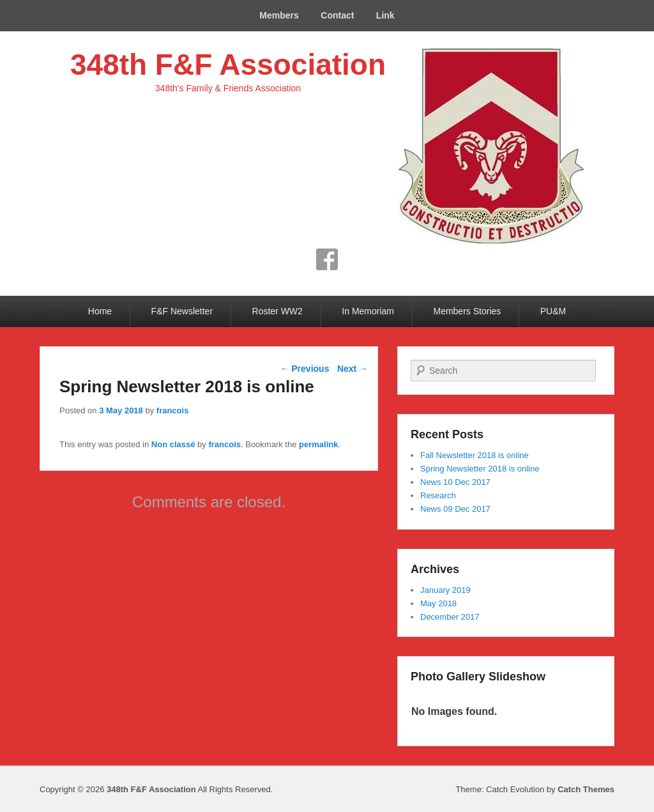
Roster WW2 (278, 311)
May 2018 (438, 603)
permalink (318, 444)
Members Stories (467, 311)
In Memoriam (368, 311)
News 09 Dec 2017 (455, 509)
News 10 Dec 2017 (455, 482)
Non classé (173, 444)
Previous (304, 369)
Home (100, 311)
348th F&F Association (228, 65)
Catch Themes (586, 789)
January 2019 (445, 590)
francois (173, 410)
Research (438, 495)
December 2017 (450, 617)
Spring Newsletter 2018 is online (480, 469)
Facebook (327, 259)
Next (353, 369)
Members (279, 15)
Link (385, 15)
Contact (337, 15)
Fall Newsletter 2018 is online (475, 455)
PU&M (553, 311)
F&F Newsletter (182, 311)
